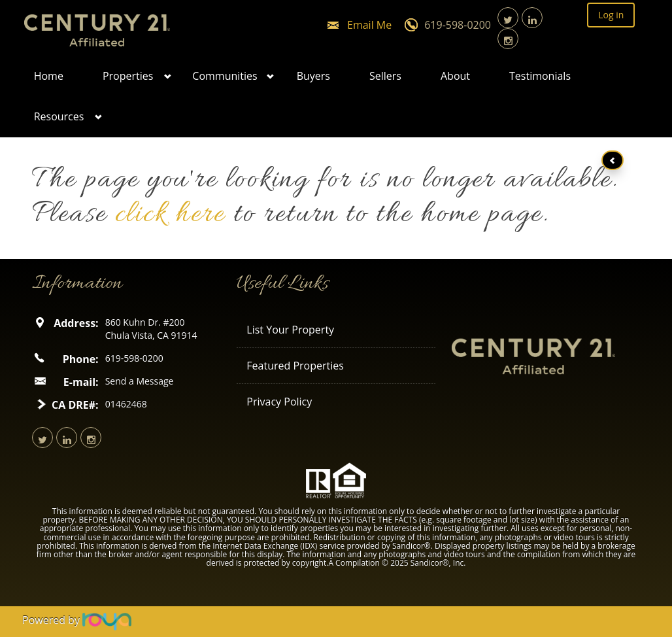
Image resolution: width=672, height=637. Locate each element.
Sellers (385, 76)
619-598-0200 (458, 25)
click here (170, 215)
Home (49, 76)
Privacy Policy (279, 402)
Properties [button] (128, 76)
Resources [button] (59, 116)
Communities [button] (225, 76)
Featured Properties (295, 366)
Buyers (313, 76)
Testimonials (540, 76)
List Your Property (290, 330)
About (455, 76)
